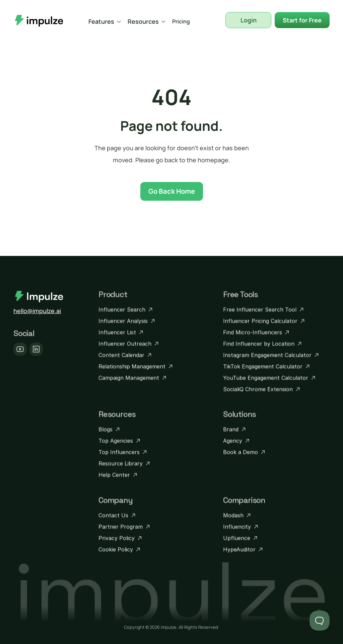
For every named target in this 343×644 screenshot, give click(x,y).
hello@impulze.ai (37, 311)
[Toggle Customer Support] (320, 621)
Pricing (181, 21)
